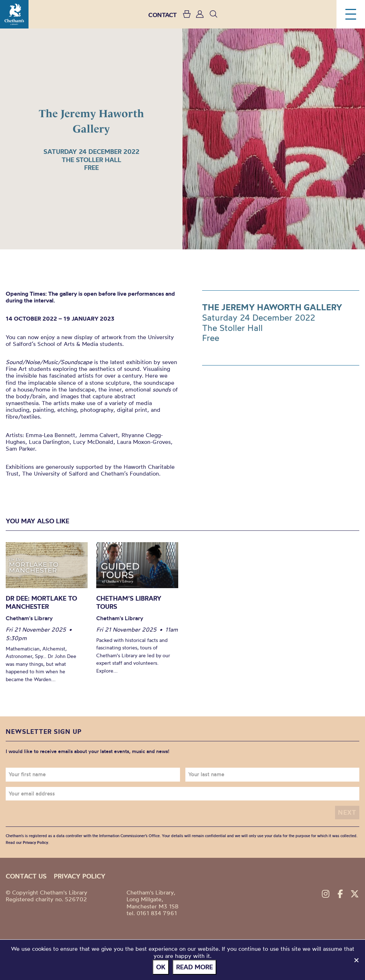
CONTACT (163, 15)
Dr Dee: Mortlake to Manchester (41, 603)
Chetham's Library (14, 14)
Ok (161, 967)
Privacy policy (80, 876)
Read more (194, 967)
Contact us (26, 876)
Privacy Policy (35, 842)
